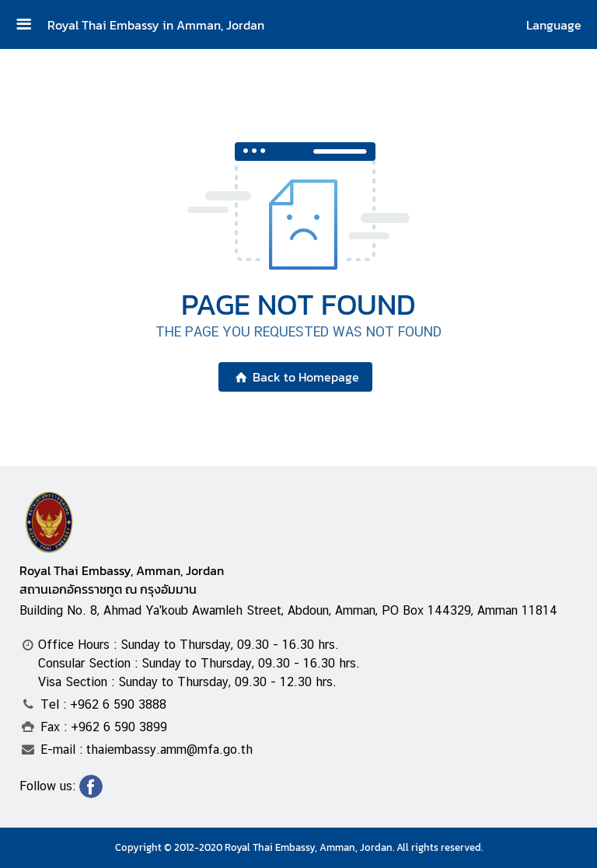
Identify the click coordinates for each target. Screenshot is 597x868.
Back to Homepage (295, 377)
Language (554, 25)
